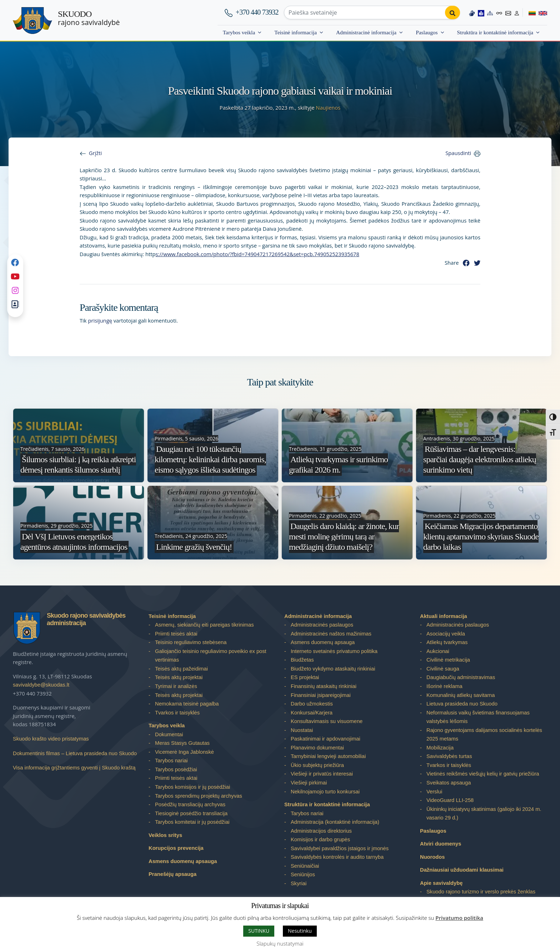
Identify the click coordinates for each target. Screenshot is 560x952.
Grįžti (95, 153)
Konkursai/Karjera (312, 713)
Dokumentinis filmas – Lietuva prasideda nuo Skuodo (75, 753)
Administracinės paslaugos (322, 625)
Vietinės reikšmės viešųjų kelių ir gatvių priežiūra (483, 774)
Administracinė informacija (366, 32)
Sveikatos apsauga (449, 783)
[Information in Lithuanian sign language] (471, 13)
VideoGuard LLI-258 (450, 800)
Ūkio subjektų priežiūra (317, 765)
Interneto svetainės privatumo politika (334, 651)
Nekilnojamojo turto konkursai (325, 792)
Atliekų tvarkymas (447, 642)
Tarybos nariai (171, 761)
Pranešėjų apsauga (172, 874)
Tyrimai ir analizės (176, 686)
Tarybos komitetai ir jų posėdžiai (192, 822)
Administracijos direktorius (321, 831)
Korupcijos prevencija (176, 848)
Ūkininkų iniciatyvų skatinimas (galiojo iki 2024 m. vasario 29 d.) (484, 814)
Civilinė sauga (443, 669)
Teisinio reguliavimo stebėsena (191, 642)
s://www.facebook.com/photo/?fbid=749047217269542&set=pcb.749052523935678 (257, 254)
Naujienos (328, 108)
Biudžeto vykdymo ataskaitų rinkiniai (333, 669)
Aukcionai (438, 651)
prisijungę (100, 320)
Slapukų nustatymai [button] (280, 943)
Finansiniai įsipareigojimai (321, 695)
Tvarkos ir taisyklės (177, 713)
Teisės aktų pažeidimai (181, 669)
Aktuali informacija (444, 616)
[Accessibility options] (499, 13)
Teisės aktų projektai (179, 677)
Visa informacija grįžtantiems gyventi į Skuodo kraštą (74, 768)
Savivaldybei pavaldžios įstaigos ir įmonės (340, 848)
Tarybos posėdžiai (176, 769)
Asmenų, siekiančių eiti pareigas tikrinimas (204, 625)
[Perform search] (452, 13)
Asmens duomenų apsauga (183, 861)
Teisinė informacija (296, 32)
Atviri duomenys (441, 844)
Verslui (434, 792)
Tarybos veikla (239, 32)
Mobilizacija (440, 748)
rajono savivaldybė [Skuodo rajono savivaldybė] (89, 18)
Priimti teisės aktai (176, 634)
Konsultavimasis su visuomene (327, 721)
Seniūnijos (303, 874)
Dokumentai (169, 734)
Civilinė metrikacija (448, 660)
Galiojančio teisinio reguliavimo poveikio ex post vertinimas (211, 656)
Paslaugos (427, 32)
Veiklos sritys (165, 835)
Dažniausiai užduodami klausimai (462, 870)
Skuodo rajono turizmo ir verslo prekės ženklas (481, 892)
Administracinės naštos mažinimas (331, 634)
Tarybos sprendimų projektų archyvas (199, 796)
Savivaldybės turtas (449, 756)
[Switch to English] (541, 13)
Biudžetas (302, 660)
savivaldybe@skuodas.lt (41, 685)
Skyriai (299, 883)
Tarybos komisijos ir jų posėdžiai (192, 787)
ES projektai (305, 677)
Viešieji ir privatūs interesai (322, 774)
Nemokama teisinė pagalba (187, 704)
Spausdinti (458, 153)
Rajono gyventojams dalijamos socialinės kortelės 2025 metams (484, 735)
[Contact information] (508, 13)
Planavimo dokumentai (317, 748)
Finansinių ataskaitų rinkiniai (324, 686)
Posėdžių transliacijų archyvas (190, 804)
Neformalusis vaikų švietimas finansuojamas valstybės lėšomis (478, 717)
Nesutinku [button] (300, 931)
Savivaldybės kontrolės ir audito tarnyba (337, 857)
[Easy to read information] (481, 13)
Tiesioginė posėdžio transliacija (191, 813)
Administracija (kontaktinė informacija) (335, 822)
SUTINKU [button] (259, 931)
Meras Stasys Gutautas (182, 743)
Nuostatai (302, 730)
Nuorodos (432, 857)
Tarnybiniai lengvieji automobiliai (328, 756)
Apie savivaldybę (441, 883)
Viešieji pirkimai (309, 783)
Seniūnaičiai (305, 866)
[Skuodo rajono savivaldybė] (32, 21)
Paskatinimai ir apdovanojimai (326, 739)
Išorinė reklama (444, 686)
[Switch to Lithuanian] (529, 13)
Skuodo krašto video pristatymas (51, 739)
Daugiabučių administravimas (461, 677)
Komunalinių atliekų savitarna (461, 695)
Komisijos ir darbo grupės (320, 839)
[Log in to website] (517, 13)
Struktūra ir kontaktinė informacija (495, 32)
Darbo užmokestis (312, 704)
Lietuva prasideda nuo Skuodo (462, 704)
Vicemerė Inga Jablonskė (184, 752)
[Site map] (490, 13)
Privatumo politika (459, 918)
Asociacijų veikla (446, 634)
